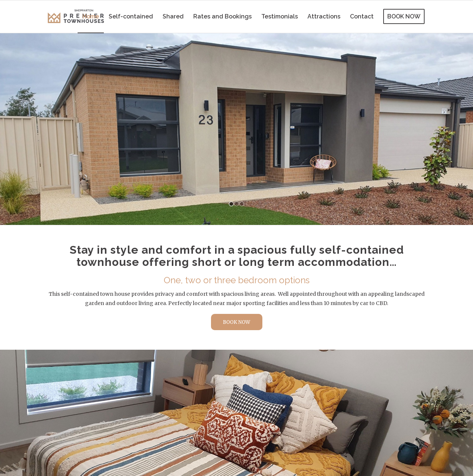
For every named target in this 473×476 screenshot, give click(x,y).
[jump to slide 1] (231, 204)
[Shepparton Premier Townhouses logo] (76, 17)
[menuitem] (91, 17)
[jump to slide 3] (242, 204)
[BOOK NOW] (237, 322)
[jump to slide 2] (236, 204)
